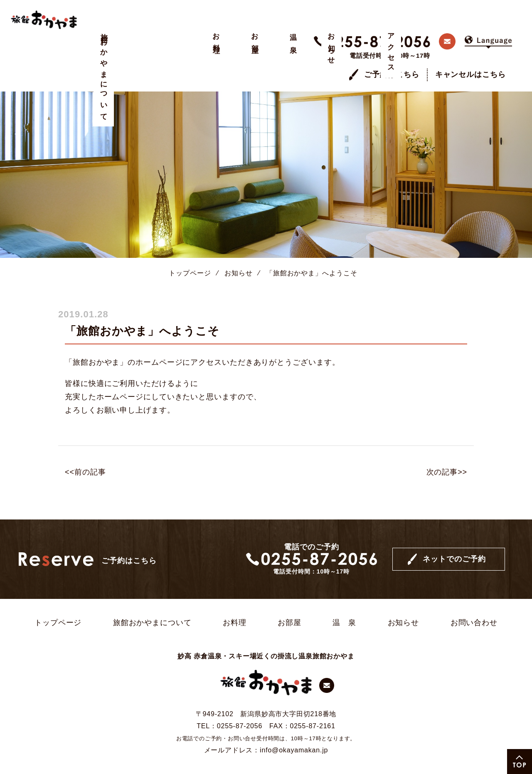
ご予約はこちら (392, 52)
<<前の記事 (85, 449)
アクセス (243, 49)
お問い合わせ (474, 600)
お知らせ (216, 45)
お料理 (132, 36)
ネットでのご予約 (454, 537)
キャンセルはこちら (470, 52)
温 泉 (188, 36)
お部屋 (160, 36)
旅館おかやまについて (104, 74)
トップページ (190, 250)
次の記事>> (447, 449)
